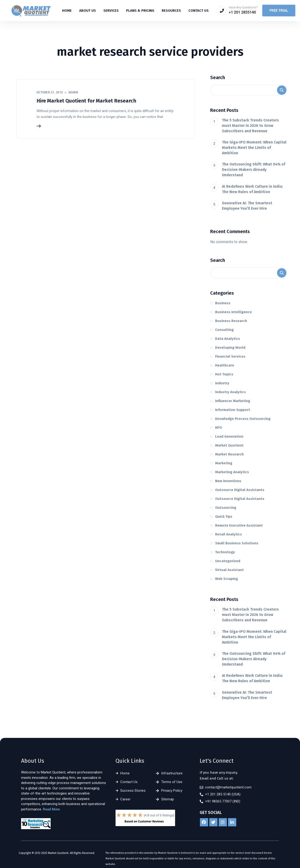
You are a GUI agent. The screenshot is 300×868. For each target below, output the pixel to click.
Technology (225, 552)
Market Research (229, 454)
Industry (222, 383)
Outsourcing (226, 508)
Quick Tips (224, 516)
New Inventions (228, 481)
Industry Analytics (231, 392)
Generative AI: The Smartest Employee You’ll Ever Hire (247, 206)
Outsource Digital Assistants (240, 490)
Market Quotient (229, 445)
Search (218, 77)
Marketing (224, 463)
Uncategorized (228, 561)
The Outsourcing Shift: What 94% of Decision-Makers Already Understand (254, 170)
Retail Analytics (229, 534)
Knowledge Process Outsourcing (243, 419)
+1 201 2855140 (242, 12)
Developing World (230, 348)
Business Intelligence (233, 312)
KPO (219, 428)
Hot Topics (224, 374)
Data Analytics (228, 339)
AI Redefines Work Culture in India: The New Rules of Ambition (252, 189)
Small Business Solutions (237, 543)
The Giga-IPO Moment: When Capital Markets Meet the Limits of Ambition (254, 148)
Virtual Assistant (229, 570)
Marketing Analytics (232, 472)
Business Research (231, 321)
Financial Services (230, 356)
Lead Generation (229, 436)
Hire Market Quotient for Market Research (86, 101)
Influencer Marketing (233, 401)
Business (223, 303)
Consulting (224, 330)
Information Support (233, 410)
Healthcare (225, 365)
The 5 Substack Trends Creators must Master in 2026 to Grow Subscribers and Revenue (250, 126)
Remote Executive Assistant (239, 525)
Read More (51, 809)
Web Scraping (227, 579)
